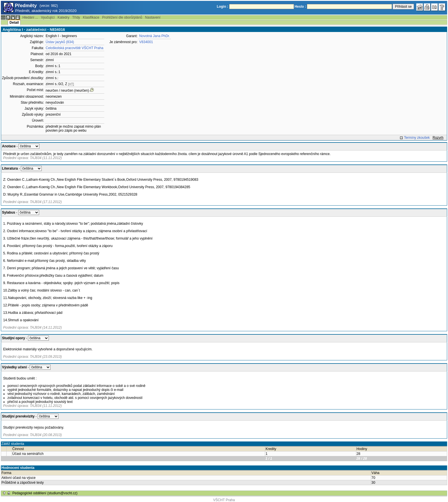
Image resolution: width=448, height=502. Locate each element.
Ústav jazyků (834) (60, 42)
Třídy (76, 17)
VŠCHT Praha (224, 500)
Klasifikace (91, 17)
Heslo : (300, 7)
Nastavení (153, 17)
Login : (223, 7)
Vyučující (48, 17)
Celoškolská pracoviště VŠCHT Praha (75, 48)
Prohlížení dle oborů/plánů (122, 17)
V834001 (146, 42)
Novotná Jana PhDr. (154, 36)
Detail (14, 23)
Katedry (63, 17)
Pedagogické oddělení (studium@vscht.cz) (45, 493)
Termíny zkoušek (417, 138)
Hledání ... (30, 17)
